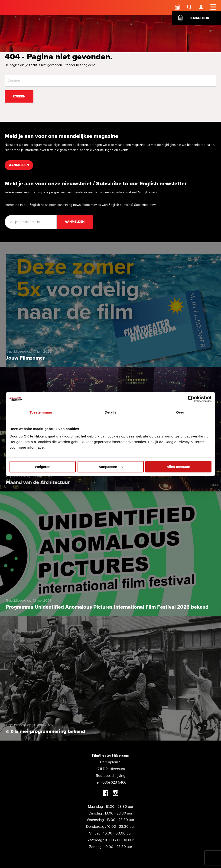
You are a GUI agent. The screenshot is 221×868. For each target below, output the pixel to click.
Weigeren (43, 467)
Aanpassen (111, 467)
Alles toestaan (179, 467)
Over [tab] (180, 412)
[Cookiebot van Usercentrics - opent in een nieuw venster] (191, 399)
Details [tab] (110, 412)
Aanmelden (19, 165)
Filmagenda (199, 18)
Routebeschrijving (111, 776)
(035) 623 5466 (114, 782)
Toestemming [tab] (41, 412)
